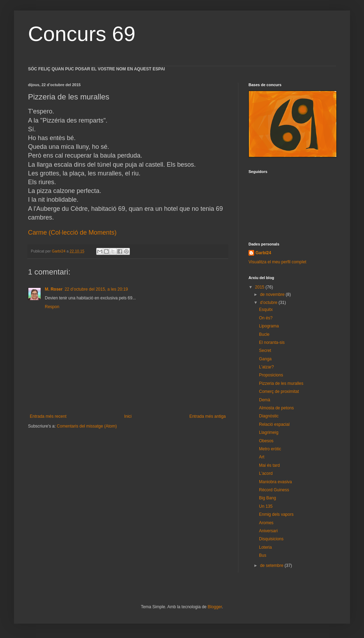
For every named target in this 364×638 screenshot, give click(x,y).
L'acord (266, 473)
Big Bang (268, 498)
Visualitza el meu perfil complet (277, 262)
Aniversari (268, 531)
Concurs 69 (82, 34)
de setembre (272, 566)
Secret (265, 351)
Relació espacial (274, 424)
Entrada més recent (48, 416)
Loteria (265, 547)
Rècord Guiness (274, 490)
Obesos (266, 441)
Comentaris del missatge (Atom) (87, 426)
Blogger (215, 607)
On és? (266, 318)
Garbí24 (263, 253)
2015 (260, 287)
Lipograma (269, 326)
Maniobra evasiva (275, 482)
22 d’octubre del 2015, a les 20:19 (96, 289)
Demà (265, 400)
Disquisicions (271, 539)
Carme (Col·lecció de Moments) (72, 233)
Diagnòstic (269, 416)
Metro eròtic (270, 449)
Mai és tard (269, 465)
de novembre (273, 294)
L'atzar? (266, 367)
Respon (52, 307)
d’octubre (269, 303)
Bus (263, 555)
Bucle (264, 334)
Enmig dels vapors (276, 514)
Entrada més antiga (208, 416)
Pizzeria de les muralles (281, 383)
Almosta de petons (276, 408)
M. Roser (54, 289)
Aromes (266, 523)
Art (262, 457)
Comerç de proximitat (279, 391)
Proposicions (271, 375)
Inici (128, 416)
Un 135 (266, 506)
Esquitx (266, 310)
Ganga (265, 359)
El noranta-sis (272, 342)
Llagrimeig (269, 432)
